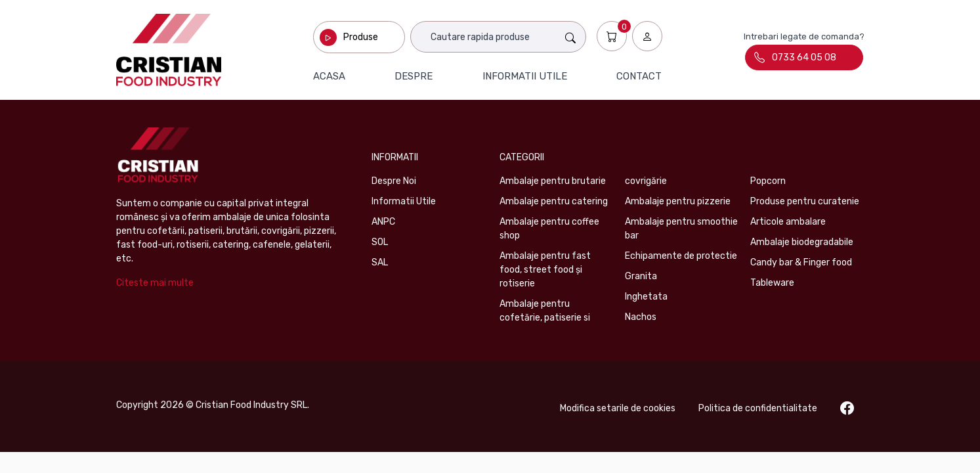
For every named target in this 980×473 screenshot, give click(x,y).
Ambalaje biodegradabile (802, 242)
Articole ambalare (788, 222)
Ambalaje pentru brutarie (553, 181)
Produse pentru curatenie (805, 201)
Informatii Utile (404, 201)
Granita (641, 276)
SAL (380, 262)
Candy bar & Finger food (801, 262)
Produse (361, 37)
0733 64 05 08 (795, 57)
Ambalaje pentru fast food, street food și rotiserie (545, 270)
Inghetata (646, 297)
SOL (380, 242)
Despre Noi (394, 181)
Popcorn (768, 181)
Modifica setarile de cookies (618, 408)
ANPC (383, 222)
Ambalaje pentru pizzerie (678, 201)
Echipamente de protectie (681, 256)
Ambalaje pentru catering (554, 201)
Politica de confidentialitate (758, 408)
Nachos (641, 317)
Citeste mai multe (155, 283)
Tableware (772, 283)
